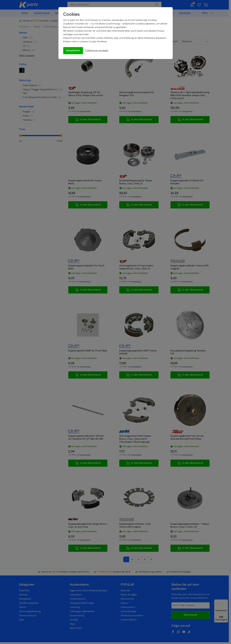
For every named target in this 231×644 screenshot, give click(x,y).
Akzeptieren (73, 51)
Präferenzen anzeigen (97, 51)
